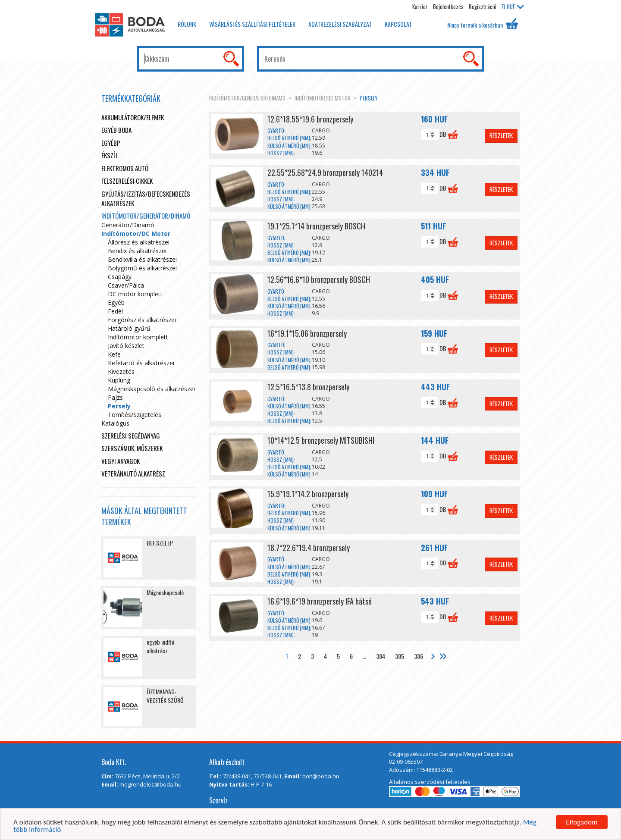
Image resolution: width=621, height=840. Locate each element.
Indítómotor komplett (138, 337)
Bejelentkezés (448, 6)
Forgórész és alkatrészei (142, 320)
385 (400, 656)
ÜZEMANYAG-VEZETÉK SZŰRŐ (165, 696)
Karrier (420, 6)
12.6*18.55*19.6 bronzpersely (310, 119)
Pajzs (115, 397)
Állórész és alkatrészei (139, 242)
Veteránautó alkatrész (133, 473)
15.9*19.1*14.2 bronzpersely (308, 494)
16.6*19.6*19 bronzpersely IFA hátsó (320, 601)
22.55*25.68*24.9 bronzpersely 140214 (325, 172)
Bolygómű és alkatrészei (142, 268)
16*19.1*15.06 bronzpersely (307, 333)
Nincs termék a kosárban (483, 24)
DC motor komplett (135, 294)
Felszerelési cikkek (127, 181)
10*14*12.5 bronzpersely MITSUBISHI (321, 440)
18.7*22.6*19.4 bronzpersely (309, 548)
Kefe (114, 354)
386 (419, 656)
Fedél (115, 311)
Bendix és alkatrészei (137, 251)
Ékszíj (110, 155)
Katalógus (115, 423)
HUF (513, 6)
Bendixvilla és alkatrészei (142, 259)
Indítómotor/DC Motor (323, 98)
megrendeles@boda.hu (151, 784)
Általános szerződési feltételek (430, 782)
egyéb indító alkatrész (160, 646)
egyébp (111, 143)
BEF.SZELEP (160, 543)
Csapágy (120, 277)
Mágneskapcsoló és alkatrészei (151, 389)
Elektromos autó (125, 168)
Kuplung (119, 380)
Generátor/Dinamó (128, 225)
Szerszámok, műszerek (132, 448)
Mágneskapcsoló (165, 592)
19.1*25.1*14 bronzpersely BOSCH (316, 226)
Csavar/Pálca (126, 285)
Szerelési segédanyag (131, 436)
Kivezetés (121, 371)
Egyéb (116, 302)
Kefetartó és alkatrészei (141, 363)
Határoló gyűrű (129, 328)
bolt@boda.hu (321, 776)
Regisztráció (483, 6)
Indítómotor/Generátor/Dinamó (247, 98)
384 (381, 656)
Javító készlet (126, 346)
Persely (369, 98)
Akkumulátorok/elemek (133, 117)
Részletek (501, 135)
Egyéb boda (116, 130)
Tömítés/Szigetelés (135, 415)
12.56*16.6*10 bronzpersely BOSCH (319, 279)
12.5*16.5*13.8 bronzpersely (308, 387)
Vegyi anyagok (121, 461)
